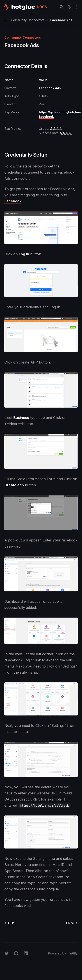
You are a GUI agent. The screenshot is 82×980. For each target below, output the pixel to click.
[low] (56, 129)
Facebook (13, 201)
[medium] (66, 133)
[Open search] (61, 7)
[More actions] (76, 7)
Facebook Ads (50, 88)
